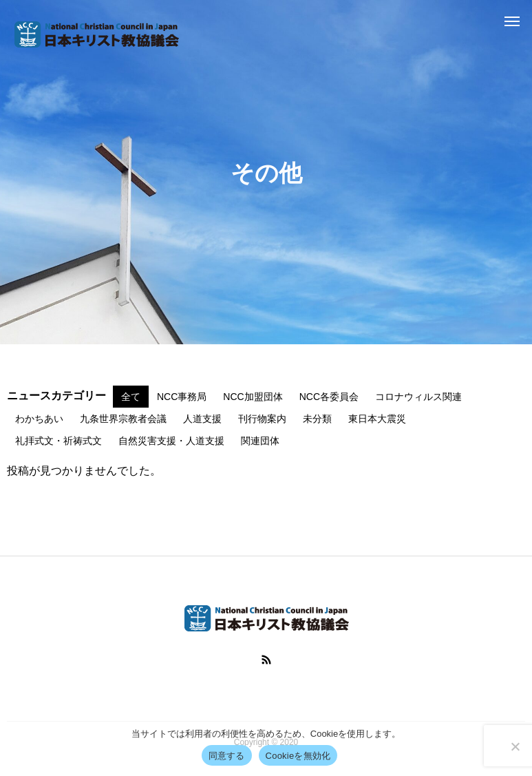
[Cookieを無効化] (515, 746)
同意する (227, 756)
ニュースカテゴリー (56, 396)
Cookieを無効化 (298, 756)
